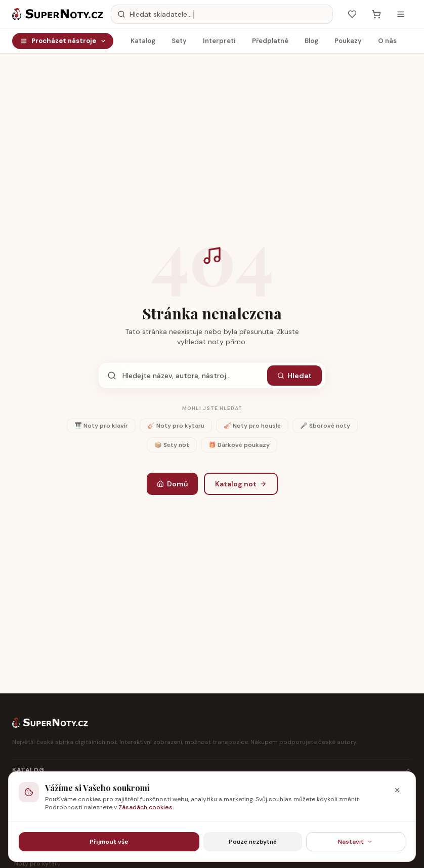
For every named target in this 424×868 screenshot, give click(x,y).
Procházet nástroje (63, 41)
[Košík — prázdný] (376, 14)
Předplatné (270, 43)
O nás (387, 43)
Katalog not (241, 484)
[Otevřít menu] (401, 14)
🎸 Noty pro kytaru (176, 426)
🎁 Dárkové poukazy (239, 445)
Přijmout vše (109, 842)
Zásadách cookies (145, 807)
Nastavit (355, 842)
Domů (172, 484)
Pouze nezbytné (253, 842)
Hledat (294, 376)
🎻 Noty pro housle (252, 426)
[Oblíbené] (352, 14)
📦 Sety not (172, 445)
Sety (179, 43)
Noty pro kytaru (37, 863)
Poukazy (348, 43)
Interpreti (219, 43)
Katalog (143, 43)
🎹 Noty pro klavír (101, 426)
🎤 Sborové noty (325, 426)
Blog (311, 43)
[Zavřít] (397, 790)
